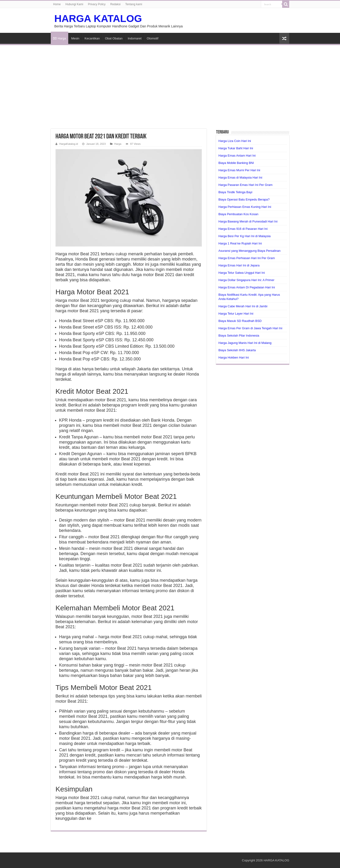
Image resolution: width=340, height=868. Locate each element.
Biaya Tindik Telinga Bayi (235, 192)
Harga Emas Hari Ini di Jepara (239, 265)
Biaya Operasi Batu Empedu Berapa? (244, 199)
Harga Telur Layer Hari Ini (236, 314)
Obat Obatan (114, 38)
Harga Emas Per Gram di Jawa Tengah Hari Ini (250, 328)
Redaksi (115, 4)
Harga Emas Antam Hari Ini (237, 156)
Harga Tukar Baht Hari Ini (236, 148)
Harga (59, 38)
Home (57, 4)
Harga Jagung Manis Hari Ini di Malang (245, 343)
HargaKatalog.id (69, 144)
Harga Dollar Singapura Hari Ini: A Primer (246, 280)
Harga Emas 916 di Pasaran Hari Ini (243, 229)
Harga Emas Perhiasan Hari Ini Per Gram (247, 258)
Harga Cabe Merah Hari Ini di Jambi (243, 306)
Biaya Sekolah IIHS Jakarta (237, 350)
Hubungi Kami (74, 4)
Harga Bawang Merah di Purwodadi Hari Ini (248, 221)
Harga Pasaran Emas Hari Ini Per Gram (245, 185)
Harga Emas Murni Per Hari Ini (239, 170)
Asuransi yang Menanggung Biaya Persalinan (249, 251)
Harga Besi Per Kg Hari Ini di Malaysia (244, 236)
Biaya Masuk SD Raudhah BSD (240, 321)
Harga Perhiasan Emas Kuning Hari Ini (245, 207)
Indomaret (135, 38)
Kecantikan (92, 38)
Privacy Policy (97, 4)
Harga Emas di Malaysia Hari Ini (240, 177)
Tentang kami (134, 4)
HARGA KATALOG (98, 18)
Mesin (75, 38)
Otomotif (152, 38)
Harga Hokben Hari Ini (234, 357)
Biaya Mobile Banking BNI (236, 163)
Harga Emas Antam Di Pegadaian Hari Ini (247, 287)
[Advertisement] (170, 84)
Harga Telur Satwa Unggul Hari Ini (242, 273)
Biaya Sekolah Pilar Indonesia (239, 336)
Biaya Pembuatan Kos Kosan (238, 214)
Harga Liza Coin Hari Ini (235, 141)
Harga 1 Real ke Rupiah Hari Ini (240, 243)
